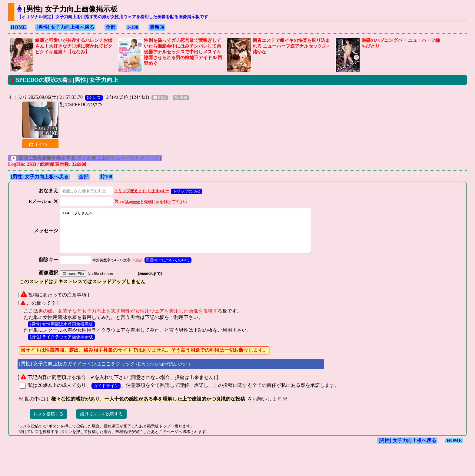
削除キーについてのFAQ (166, 268)
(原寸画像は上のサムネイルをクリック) (93, 158)
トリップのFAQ (185, 191)
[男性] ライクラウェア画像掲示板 (61, 345)
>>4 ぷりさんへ (189, 235)
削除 (160, 98)
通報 (181, 98)
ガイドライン (106, 394)
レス (94, 98)
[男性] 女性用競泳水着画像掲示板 (61, 332)
